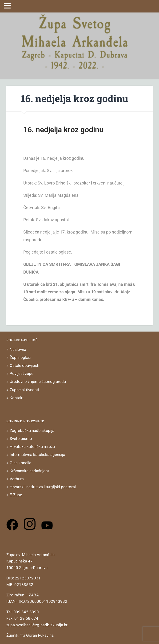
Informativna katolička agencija (37, 455)
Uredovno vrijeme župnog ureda (38, 381)
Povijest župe (22, 373)
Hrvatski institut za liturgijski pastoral (43, 487)
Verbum (17, 479)
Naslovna (18, 349)
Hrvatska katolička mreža (32, 447)
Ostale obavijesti (24, 365)
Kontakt (17, 398)
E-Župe (16, 495)
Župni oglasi (20, 357)
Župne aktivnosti (24, 390)
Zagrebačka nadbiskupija (32, 431)
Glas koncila (20, 463)
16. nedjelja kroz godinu (75, 98)
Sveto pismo (21, 439)
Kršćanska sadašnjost (29, 471)
